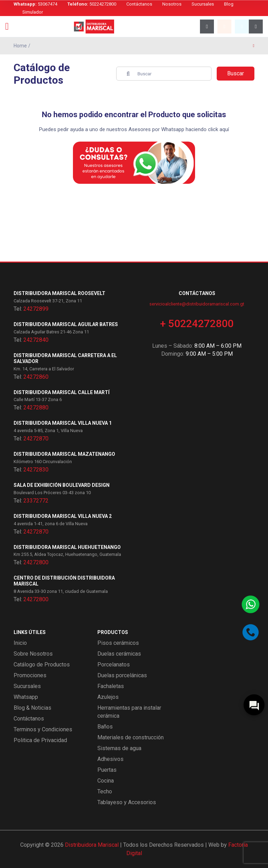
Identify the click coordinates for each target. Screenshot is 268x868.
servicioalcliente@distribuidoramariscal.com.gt (197, 304)
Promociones (30, 675)
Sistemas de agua (119, 748)
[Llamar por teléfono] (251, 632)
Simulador (33, 12)
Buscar (236, 73)
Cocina (106, 781)
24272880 (36, 407)
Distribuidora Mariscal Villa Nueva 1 (63, 423)
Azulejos (108, 697)
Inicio (20, 643)
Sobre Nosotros (33, 654)
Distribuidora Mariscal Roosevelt (59, 293)
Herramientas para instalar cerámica (129, 712)
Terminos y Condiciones (43, 729)
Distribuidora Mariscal (92, 845)
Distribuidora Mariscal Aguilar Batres (66, 324)
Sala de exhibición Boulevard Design (62, 485)
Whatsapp (26, 697)
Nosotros (172, 4)
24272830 (36, 470)
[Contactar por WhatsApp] (251, 604)
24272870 (36, 439)
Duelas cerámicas (119, 654)
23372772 (36, 501)
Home (20, 46)
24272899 (36, 309)
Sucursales (203, 4)
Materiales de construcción (131, 737)
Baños (105, 727)
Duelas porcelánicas (122, 675)
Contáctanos (139, 4)
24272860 (36, 377)
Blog (229, 4)
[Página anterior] (254, 46)
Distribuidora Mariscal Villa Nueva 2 (63, 516)
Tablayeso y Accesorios (127, 802)
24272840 (36, 340)
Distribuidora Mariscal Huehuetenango (67, 547)
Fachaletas (111, 686)
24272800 (36, 562)
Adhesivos (110, 759)
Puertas (107, 770)
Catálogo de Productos (42, 665)
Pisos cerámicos (118, 643)
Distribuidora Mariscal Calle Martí (62, 392)
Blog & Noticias (32, 708)
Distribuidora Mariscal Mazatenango (64, 454)
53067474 (35, 4)
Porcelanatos (114, 665)
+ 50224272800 (197, 323)
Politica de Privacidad (40, 740)
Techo (105, 791)
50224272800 (92, 4)
